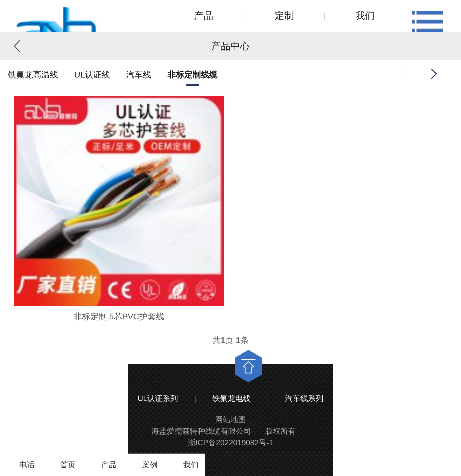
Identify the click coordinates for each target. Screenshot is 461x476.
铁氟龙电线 (231, 398)
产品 (204, 16)
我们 (365, 16)
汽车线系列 (304, 398)
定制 (284, 16)
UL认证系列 (158, 398)
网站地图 (230, 419)
